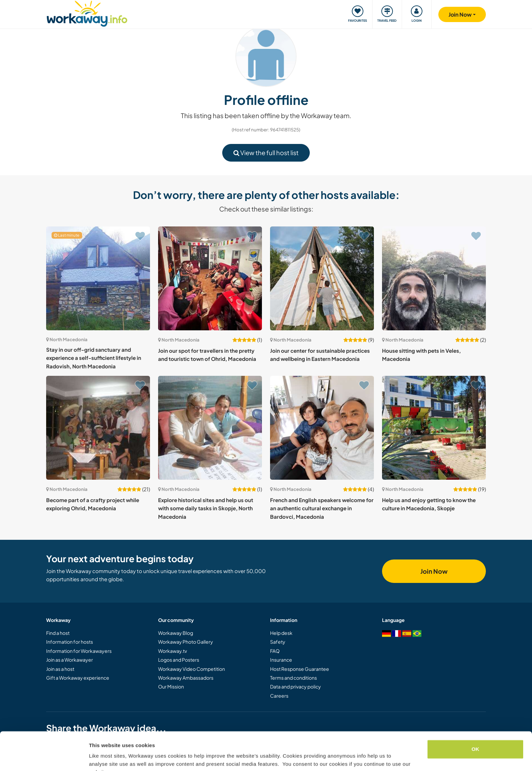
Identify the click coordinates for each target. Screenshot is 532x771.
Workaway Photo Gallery (186, 642)
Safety (278, 642)
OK (476, 716)
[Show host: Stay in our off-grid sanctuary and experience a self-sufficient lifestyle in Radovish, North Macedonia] (98, 278)
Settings (99, 758)
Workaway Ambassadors (186, 678)
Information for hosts (70, 642)
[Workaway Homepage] (87, 13)
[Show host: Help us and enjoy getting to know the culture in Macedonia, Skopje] (434, 428)
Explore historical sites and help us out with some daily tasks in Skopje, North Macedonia (206, 508)
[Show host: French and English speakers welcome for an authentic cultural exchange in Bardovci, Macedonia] (322, 428)
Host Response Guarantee (300, 669)
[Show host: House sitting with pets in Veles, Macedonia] (434, 278)
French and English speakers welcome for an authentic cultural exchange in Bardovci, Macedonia (322, 508)
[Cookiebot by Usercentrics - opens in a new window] (44, 758)
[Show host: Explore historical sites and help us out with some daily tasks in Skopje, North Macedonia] (210, 428)
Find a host (58, 633)
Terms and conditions (293, 678)
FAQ (275, 651)
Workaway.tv (173, 651)
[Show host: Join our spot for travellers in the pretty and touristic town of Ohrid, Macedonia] (210, 278)
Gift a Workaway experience (78, 678)
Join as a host (60, 669)
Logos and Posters (179, 660)
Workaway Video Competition (192, 669)
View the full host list (266, 153)
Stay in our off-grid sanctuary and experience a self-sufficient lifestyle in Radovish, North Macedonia (94, 358)
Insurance (281, 660)
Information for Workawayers (79, 651)
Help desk (281, 633)
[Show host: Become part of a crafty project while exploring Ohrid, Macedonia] (98, 428)
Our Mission (171, 686)
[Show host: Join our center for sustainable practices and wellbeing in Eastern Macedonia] (322, 278)
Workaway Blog (176, 633)
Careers (279, 696)
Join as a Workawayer (70, 660)
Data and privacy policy (296, 686)
